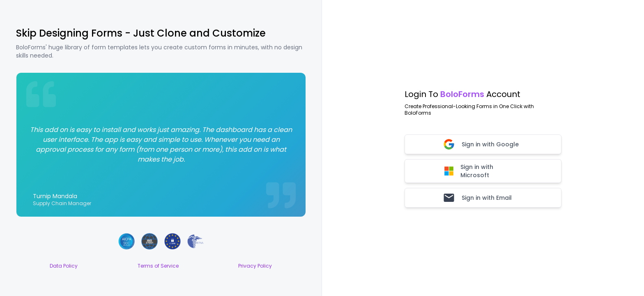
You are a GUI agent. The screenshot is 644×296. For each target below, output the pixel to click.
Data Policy (64, 266)
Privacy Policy (255, 266)
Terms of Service (158, 266)
